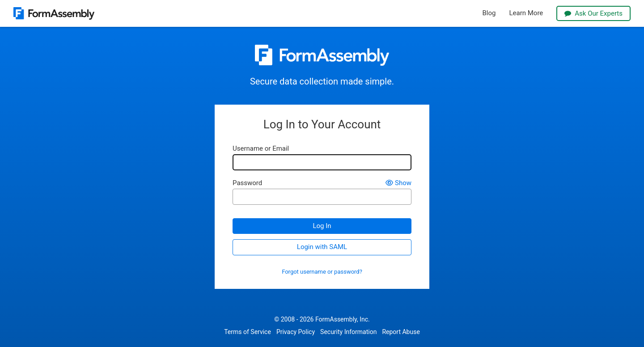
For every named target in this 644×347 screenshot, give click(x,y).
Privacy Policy (296, 332)
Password (247, 183)
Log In (322, 226)
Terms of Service (248, 332)
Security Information (348, 332)
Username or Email (261, 149)
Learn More (526, 13)
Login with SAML (322, 247)
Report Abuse (401, 332)
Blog (489, 13)
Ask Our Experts (593, 13)
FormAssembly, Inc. (343, 319)
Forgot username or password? (322, 272)
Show (398, 183)
